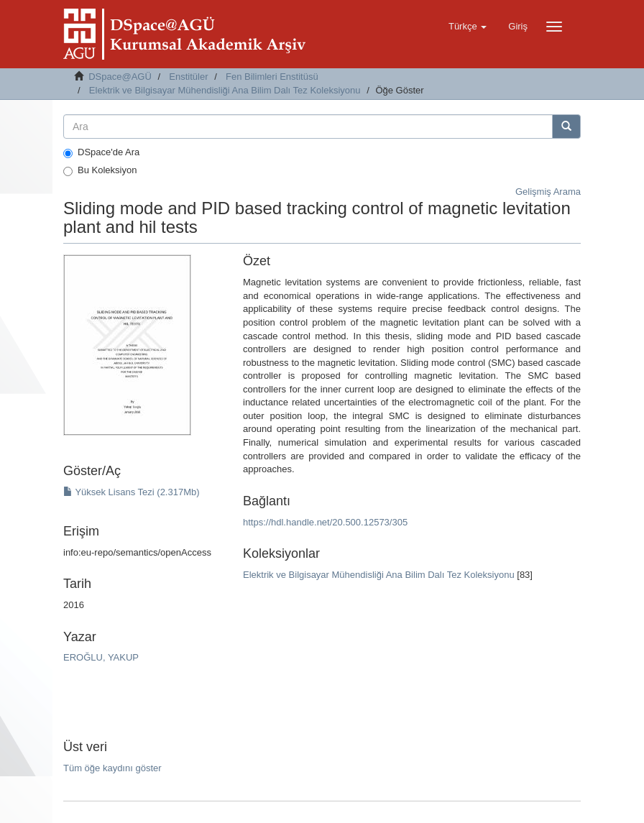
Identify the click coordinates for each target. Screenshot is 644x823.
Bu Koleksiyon (100, 170)
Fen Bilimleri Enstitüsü (272, 77)
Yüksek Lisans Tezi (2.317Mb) (132, 492)
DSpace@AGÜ (120, 77)
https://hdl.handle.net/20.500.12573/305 (325, 522)
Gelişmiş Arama (548, 192)
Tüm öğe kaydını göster (112, 768)
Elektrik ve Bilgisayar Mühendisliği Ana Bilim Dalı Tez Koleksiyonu (225, 90)
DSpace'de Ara (101, 152)
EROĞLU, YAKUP (101, 657)
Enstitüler (188, 77)
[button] (468, 27)
